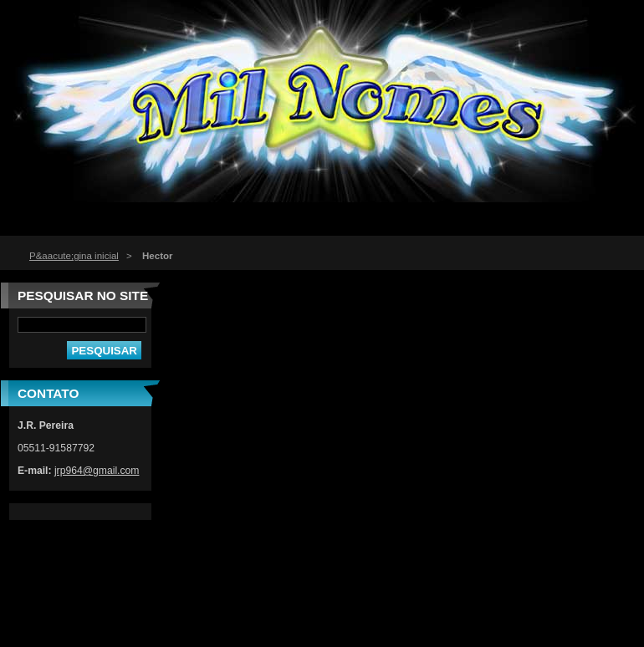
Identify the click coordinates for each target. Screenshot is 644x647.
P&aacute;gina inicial (74, 256)
